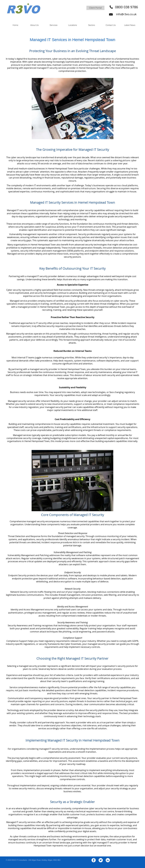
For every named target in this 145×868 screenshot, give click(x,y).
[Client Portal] (95, 8)
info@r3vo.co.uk (126, 14)
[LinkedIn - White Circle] (108, 860)
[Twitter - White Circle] (101, 860)
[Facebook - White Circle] (94, 860)
